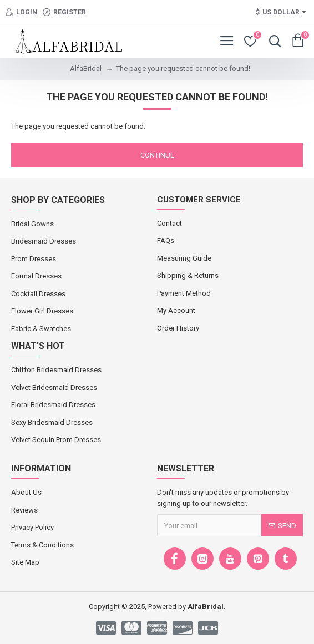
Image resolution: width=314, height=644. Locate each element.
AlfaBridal (86, 69)
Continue (157, 155)
